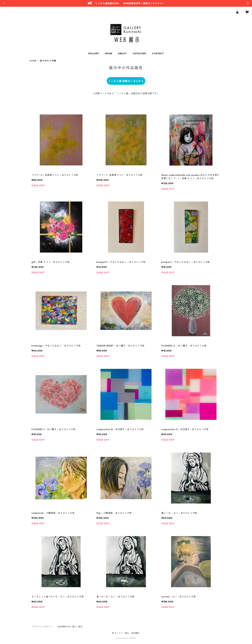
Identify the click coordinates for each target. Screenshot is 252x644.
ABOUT (122, 53)
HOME (109, 53)
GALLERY (94, 53)
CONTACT (158, 53)
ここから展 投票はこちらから (126, 81)
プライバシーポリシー (42, 627)
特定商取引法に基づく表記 (70, 627)
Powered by (126, 638)
